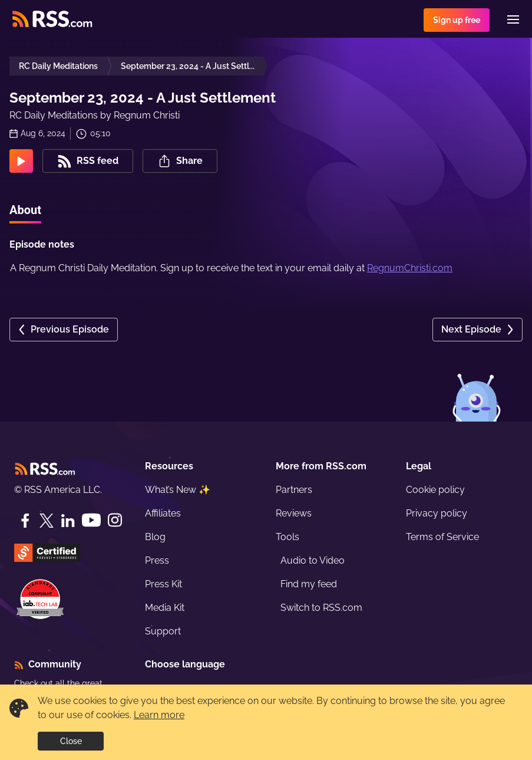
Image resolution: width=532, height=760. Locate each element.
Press (157, 560)
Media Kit (165, 608)
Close (71, 741)
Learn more (159, 715)
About (25, 210)
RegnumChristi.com (410, 268)
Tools (288, 537)
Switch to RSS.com (321, 608)
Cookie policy (435, 490)
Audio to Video (313, 560)
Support (163, 631)
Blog (155, 537)
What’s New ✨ (178, 490)
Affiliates (163, 513)
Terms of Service (442, 537)
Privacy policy (437, 513)
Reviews (294, 513)
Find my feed (309, 584)
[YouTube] (91, 520)
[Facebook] (25, 521)
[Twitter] (47, 521)
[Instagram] (115, 520)
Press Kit (163, 584)
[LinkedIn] (68, 521)
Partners (294, 490)
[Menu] (513, 19)
